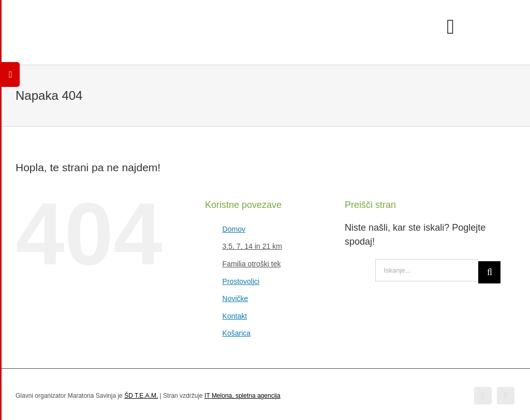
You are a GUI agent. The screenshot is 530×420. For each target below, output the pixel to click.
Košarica (237, 333)
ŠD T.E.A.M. (141, 396)
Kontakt (235, 316)
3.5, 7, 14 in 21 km (252, 246)
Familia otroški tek (252, 264)
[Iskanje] (489, 272)
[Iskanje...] (427, 270)
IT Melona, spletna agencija (242, 396)
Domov (234, 229)
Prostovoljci (241, 281)
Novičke (235, 298)
